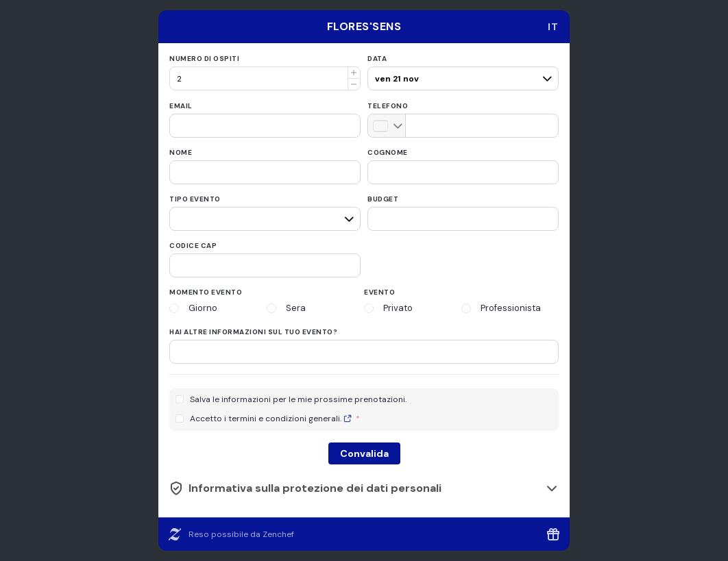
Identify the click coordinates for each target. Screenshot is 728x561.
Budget (383, 199)
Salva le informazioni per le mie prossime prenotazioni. (298, 400)
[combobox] (553, 27)
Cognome (388, 152)
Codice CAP (193, 246)
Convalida (364, 453)
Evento (379, 292)
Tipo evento (195, 199)
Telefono (388, 106)
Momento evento (206, 292)
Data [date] (377, 59)
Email (181, 106)
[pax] (461, 73)
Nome (181, 152)
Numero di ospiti (204, 59)
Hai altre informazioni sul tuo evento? (253, 332)
